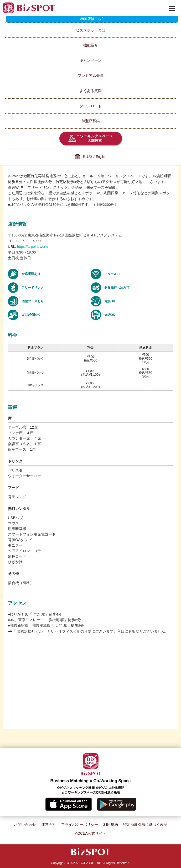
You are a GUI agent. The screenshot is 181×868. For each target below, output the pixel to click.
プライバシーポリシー (80, 824)
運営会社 (49, 824)
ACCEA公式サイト (90, 833)
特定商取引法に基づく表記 (145, 824)
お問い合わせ (25, 824)
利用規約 (111, 824)
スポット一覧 (11, 20)
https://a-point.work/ (33, 247)
